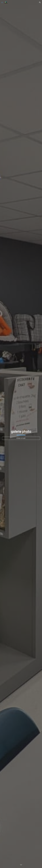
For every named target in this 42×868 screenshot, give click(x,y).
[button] (2, 2)
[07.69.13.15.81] (21, 438)
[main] (21, 432)
